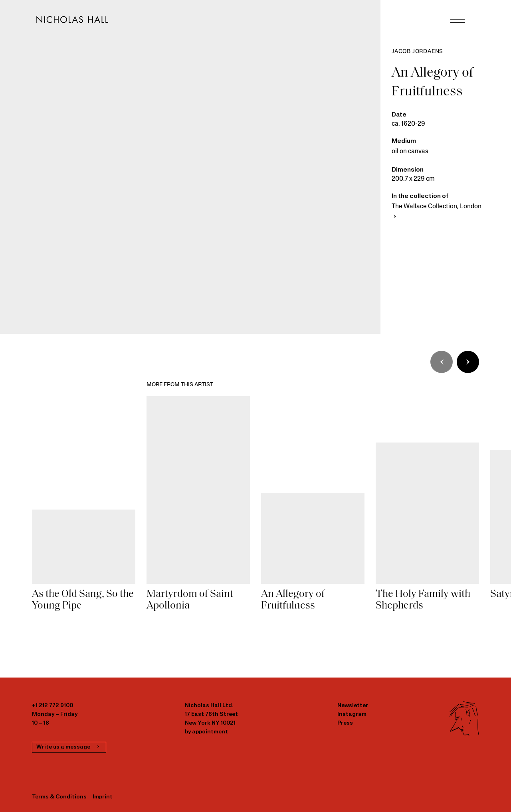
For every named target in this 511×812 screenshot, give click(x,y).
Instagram (352, 714)
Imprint (103, 797)
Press (345, 723)
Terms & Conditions (59, 797)
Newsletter (353, 706)
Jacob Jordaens (417, 52)
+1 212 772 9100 (52, 706)
